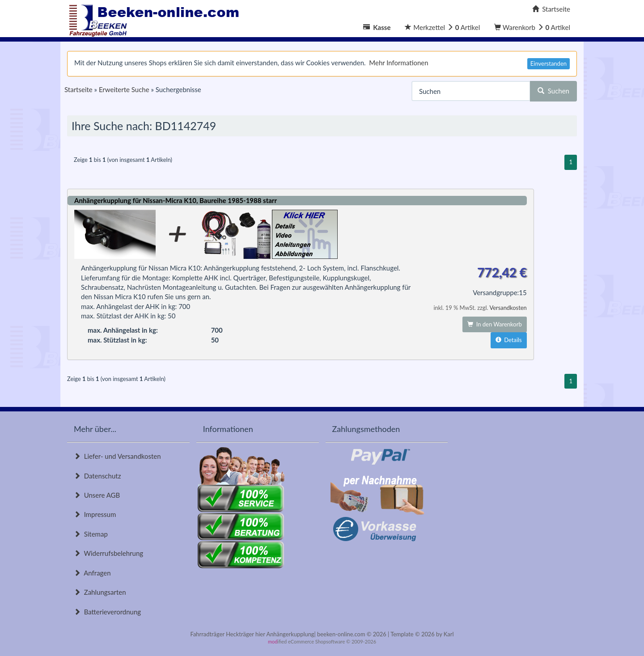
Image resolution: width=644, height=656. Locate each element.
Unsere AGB (97, 495)
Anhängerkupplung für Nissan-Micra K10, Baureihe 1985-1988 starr (176, 200)
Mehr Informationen (398, 63)
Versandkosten (508, 308)
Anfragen (92, 573)
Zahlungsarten (100, 592)
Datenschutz (97, 476)
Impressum (95, 514)
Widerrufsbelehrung (108, 553)
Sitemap (91, 534)
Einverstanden (549, 63)
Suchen (553, 91)
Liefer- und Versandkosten (117, 456)
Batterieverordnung (107, 612)
